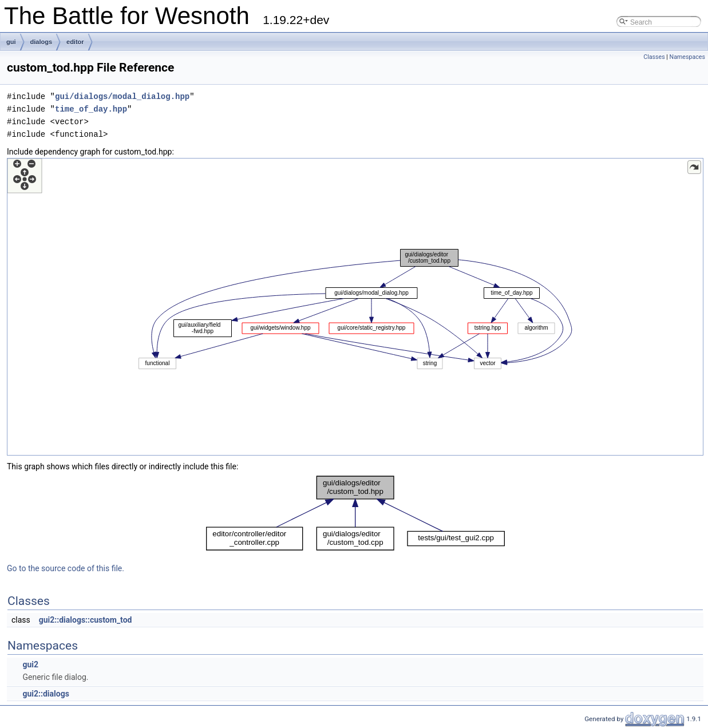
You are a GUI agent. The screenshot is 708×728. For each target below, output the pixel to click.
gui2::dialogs (46, 694)
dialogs (41, 42)
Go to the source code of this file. (66, 568)
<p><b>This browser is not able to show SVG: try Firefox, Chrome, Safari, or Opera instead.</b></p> (355, 307)
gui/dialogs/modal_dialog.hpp (122, 96)
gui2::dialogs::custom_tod (86, 620)
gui (11, 42)
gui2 (30, 664)
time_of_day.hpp (91, 109)
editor (75, 42)
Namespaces (687, 57)
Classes (654, 57)
